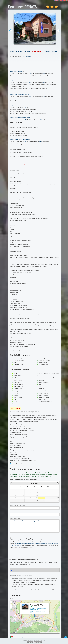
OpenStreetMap (52, 633)
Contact (47, 51)
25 (51, 498)
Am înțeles (30, 642)
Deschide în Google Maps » (19, 637)
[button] (35, 616)
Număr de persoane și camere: (17, 505)
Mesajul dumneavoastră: (16, 518)
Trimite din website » (36, 570)
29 (30, 501)
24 (44, 498)
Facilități (27, 51)
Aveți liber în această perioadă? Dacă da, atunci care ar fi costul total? (35, 526)
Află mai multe (38, 642)
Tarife (12, 51)
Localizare (55, 51)
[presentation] (20, 554)
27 (16, 501)
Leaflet (42, 633)
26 (58, 498)
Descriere (19, 51)
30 (37, 501)
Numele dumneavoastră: (16, 512)
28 (24, 501)
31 (44, 501)
